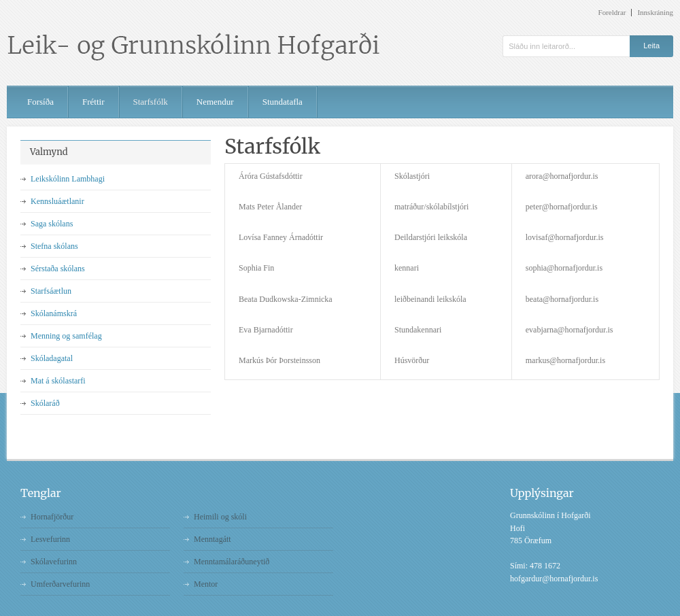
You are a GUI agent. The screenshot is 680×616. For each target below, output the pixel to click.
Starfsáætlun (51, 291)
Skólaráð (45, 403)
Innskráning (655, 13)
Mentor (206, 584)
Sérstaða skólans (58, 269)
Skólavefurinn (54, 562)
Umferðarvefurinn (60, 584)
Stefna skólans (54, 246)
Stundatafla (283, 102)
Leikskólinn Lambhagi (68, 179)
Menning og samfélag (66, 336)
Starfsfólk (151, 102)
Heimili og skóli (220, 517)
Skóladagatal (52, 358)
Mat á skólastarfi (58, 381)
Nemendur (215, 102)
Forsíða (40, 102)
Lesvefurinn (50, 539)
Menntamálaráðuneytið (232, 562)
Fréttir (93, 102)
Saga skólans (52, 224)
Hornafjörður (52, 517)
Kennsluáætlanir (57, 201)
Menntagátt (213, 539)
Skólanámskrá (54, 313)
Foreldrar (612, 13)
